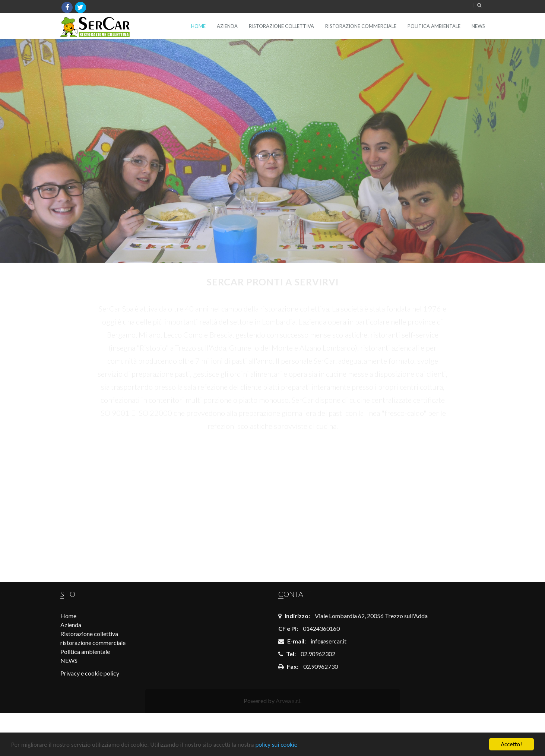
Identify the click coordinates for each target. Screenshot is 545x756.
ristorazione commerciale (361, 26)
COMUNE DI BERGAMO (109, 504)
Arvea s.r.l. (289, 701)
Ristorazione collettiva (281, 26)
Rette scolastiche (436, 504)
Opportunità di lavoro (218, 504)
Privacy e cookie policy (90, 673)
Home (198, 26)
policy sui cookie (276, 745)
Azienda (227, 26)
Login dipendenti (327, 502)
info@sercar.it (329, 641)
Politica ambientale (434, 26)
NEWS (478, 26)
